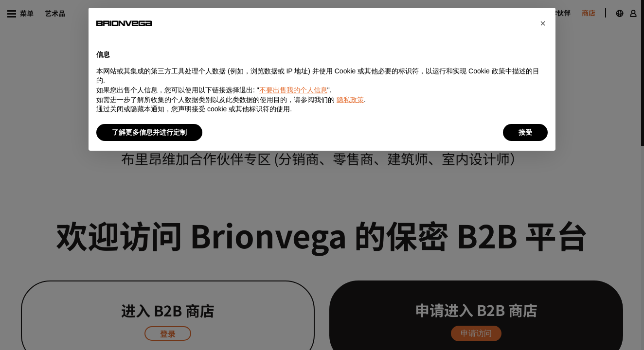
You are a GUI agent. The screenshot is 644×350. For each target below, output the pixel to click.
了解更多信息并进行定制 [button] (149, 132)
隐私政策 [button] (350, 100)
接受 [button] (525, 132)
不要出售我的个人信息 (293, 90)
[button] (543, 23)
